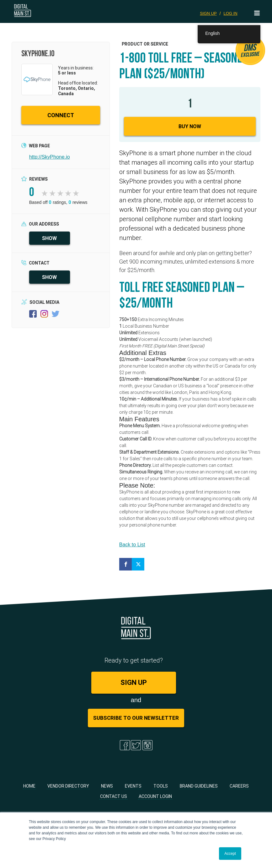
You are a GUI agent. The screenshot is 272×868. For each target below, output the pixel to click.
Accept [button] (230, 854)
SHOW (49, 240)
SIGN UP (208, 13)
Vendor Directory (68, 788)
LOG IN (231, 13)
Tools (161, 788)
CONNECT (61, 117)
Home (29, 788)
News (107, 788)
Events (133, 788)
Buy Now (190, 128)
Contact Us (114, 799)
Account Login (155, 799)
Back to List (132, 547)
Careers (239, 788)
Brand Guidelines (199, 788)
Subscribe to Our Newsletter (136, 720)
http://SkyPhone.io (50, 159)
